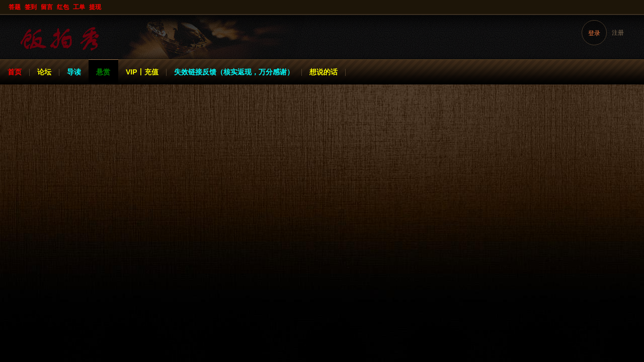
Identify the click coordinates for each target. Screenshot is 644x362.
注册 (618, 33)
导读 (74, 72)
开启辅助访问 (635, 7)
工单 (79, 7)
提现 (95, 7)
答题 (15, 7)
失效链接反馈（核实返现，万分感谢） (234, 72)
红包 (63, 7)
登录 (594, 33)
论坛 (44, 72)
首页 (15, 72)
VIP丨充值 (142, 72)
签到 (31, 7)
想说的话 (324, 72)
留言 (47, 7)
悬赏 (103, 72)
